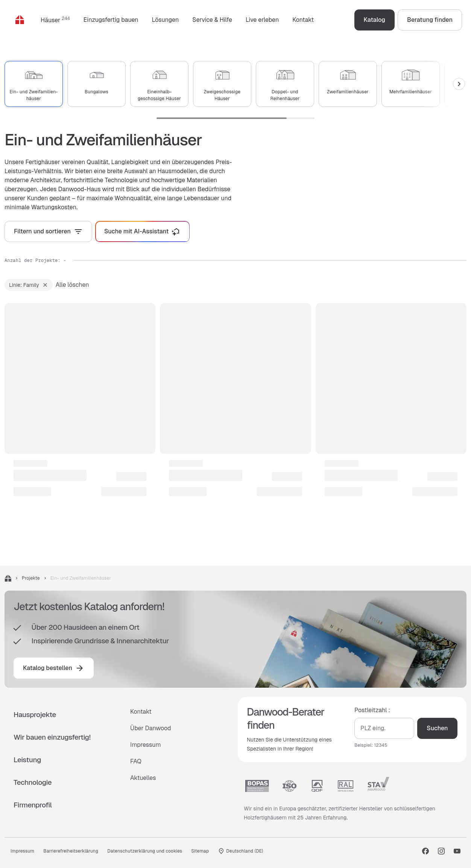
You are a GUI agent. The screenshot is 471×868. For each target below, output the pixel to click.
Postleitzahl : (372, 710)
